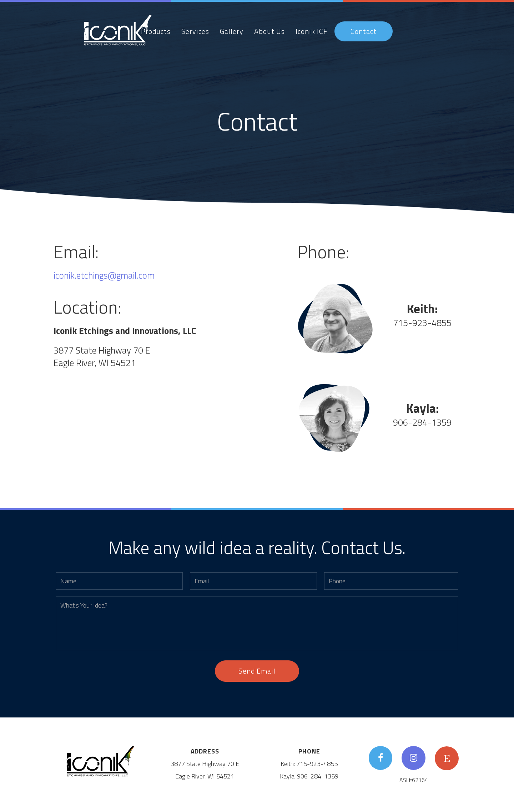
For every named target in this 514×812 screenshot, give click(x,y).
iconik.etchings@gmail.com (104, 275)
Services (195, 31)
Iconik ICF (312, 31)
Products (156, 31)
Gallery (232, 31)
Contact (364, 31)
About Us (269, 31)
